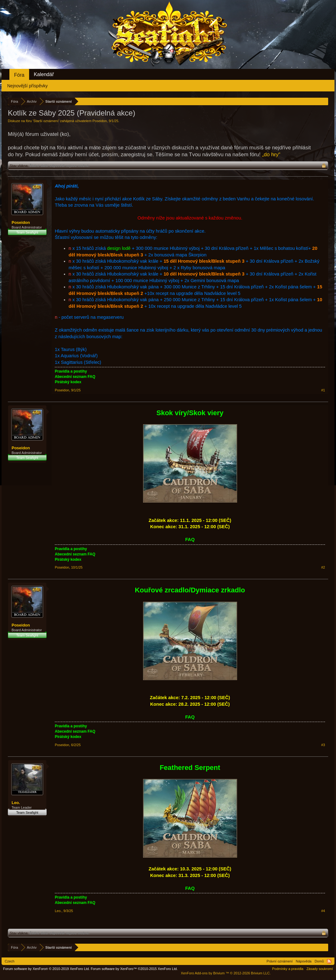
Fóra (19, 75)
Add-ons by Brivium (226, 973)
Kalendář (44, 74)
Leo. (16, 803)
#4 (323, 911)
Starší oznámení (46, 121)
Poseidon (100, 121)
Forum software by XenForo (47, 969)
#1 (323, 390)
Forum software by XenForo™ (134, 969)
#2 (323, 567)
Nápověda (304, 961)
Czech (10, 961)
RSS (329, 961)
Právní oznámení (279, 961)
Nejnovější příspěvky (27, 86)
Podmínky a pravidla (288, 969)
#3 (323, 745)
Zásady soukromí (320, 969)
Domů (319, 961)
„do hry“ (271, 155)
